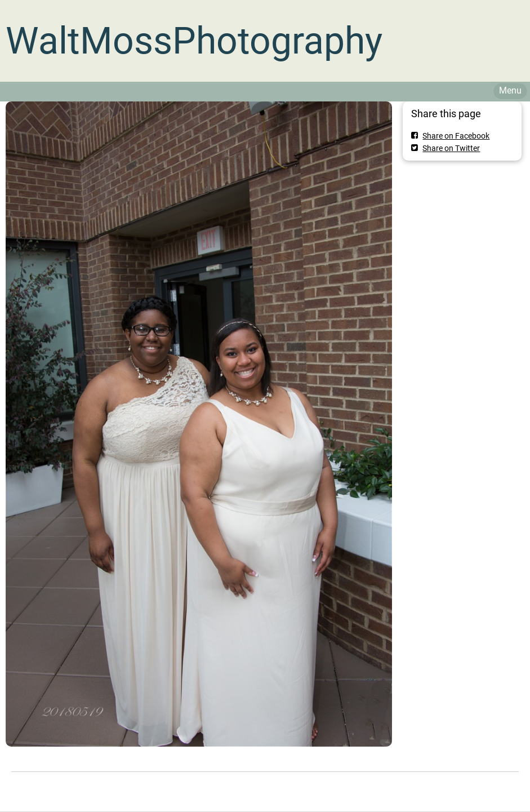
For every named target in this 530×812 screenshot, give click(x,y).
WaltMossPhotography (194, 41)
